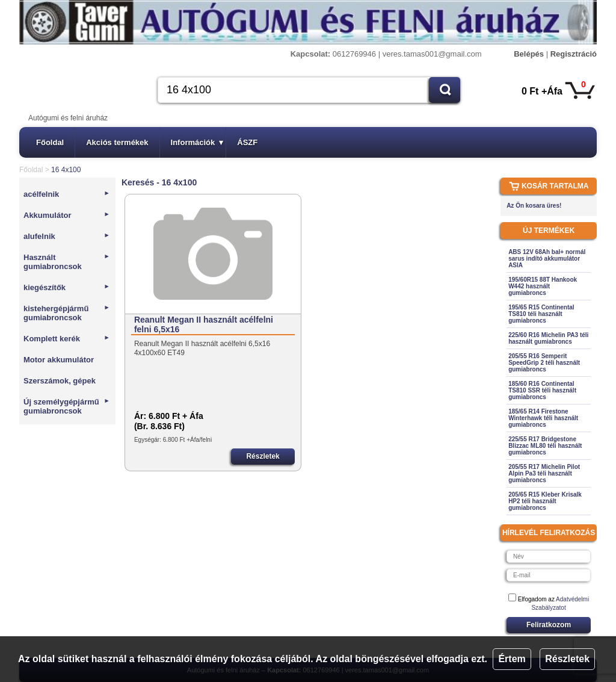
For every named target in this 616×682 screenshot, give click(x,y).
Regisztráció (574, 54)
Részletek (567, 659)
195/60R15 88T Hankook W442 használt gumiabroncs (543, 286)
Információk (197, 142)
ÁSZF (247, 142)
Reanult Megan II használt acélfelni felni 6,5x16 (204, 324)
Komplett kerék (67, 339)
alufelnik (67, 236)
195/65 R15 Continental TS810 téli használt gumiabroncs (541, 314)
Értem (512, 659)
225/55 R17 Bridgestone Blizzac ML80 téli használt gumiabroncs (545, 446)
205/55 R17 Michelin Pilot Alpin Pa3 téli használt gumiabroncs (544, 473)
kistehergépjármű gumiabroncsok (67, 313)
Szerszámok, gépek (60, 381)
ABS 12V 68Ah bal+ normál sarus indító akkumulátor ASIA (547, 259)
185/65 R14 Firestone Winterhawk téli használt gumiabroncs (543, 418)
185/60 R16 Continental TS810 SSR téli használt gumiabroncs (542, 390)
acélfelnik (67, 194)
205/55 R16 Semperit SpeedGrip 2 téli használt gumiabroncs (544, 363)
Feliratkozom (549, 625)
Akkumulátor (67, 215)
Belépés (529, 54)
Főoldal (50, 142)
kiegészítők (67, 287)
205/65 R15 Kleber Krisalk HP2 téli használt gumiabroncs (545, 501)
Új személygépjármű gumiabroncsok (67, 406)
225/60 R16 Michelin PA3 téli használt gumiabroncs (548, 338)
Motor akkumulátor (59, 360)
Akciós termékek (117, 142)
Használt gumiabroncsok (67, 262)
